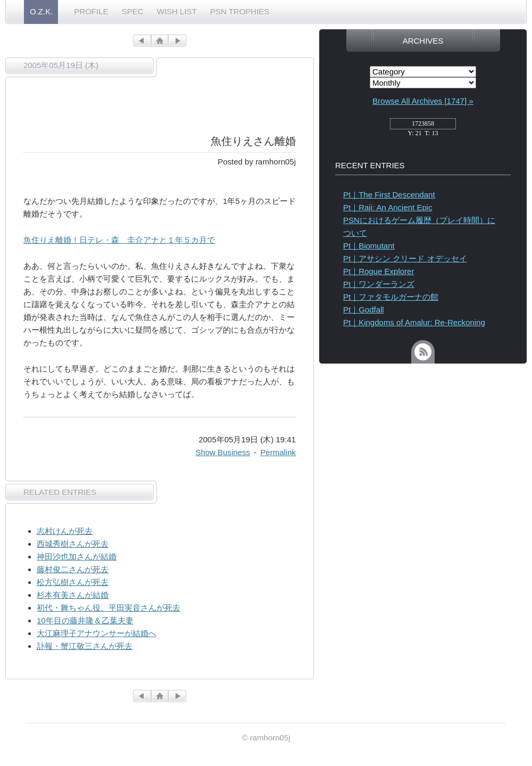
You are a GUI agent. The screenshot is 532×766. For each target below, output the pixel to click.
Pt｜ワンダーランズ (379, 284)
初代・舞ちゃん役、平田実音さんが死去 (109, 608)
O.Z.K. (41, 11)
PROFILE (91, 11)
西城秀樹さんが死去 (73, 544)
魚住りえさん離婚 (253, 141)
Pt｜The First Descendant (389, 195)
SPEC (133, 11)
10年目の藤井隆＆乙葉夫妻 (85, 620)
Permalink (278, 452)
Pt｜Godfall (364, 310)
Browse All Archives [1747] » (423, 101)
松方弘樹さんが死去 (73, 582)
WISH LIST (177, 11)
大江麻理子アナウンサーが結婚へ (97, 633)
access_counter (423, 127)
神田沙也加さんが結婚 (77, 557)
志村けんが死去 (65, 531)
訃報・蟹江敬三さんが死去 (85, 646)
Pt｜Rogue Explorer (379, 271)
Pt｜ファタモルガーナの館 (391, 297)
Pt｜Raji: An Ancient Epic (388, 207)
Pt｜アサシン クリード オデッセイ (405, 258)
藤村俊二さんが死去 (73, 569)
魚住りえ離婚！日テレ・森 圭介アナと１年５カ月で (119, 240)
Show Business (223, 452)
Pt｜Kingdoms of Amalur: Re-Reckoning (414, 322)
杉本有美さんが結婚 (73, 595)
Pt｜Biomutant (369, 246)
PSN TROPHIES (240, 11)
